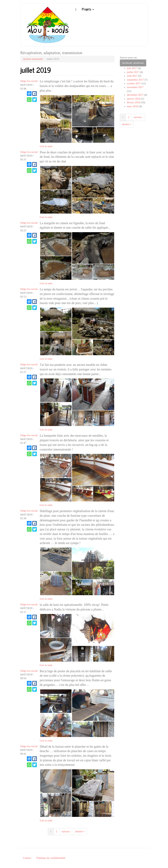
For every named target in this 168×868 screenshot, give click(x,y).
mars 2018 (133, 106)
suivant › (66, 831)
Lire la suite (46, 146)
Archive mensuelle (33, 59)
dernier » (80, 831)
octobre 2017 (134, 83)
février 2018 (133, 102)
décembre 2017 (135, 95)
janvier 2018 (134, 99)
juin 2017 (132, 68)
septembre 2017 (135, 80)
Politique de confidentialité (51, 858)
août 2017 (132, 76)
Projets (88, 9)
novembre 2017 (135, 87)
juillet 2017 (133, 72)
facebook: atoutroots (133, 63)
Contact (27, 858)
